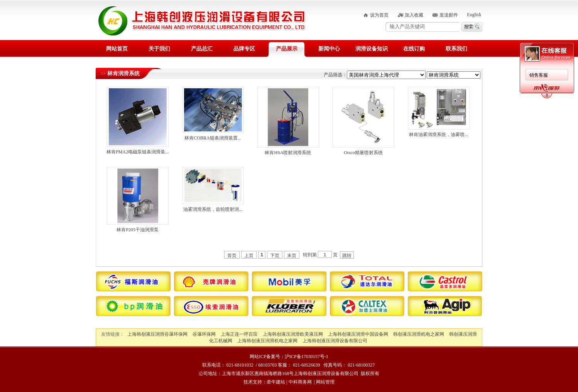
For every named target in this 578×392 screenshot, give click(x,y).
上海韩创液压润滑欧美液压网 (293, 334)
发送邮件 (449, 15)
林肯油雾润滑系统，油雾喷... (439, 135)
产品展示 (287, 49)
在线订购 (414, 49)
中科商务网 (300, 382)
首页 (232, 256)
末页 (292, 256)
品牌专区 (244, 49)
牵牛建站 (276, 382)
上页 (249, 256)
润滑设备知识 (372, 49)
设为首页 (379, 15)
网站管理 (325, 382)
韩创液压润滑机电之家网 (419, 334)
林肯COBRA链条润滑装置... (213, 138)
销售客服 (539, 75)
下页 (275, 256)
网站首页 (117, 49)
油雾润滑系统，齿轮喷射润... (213, 209)
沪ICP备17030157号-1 (307, 357)
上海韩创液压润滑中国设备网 (358, 334)
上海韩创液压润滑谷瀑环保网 (157, 334)
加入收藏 (414, 15)
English (474, 15)
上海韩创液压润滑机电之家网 (267, 341)
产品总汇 (202, 49)
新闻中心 (329, 49)
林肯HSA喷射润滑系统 (288, 153)
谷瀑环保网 (204, 334)
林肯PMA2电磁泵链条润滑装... (138, 152)
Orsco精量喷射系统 (363, 153)
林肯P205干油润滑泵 (138, 230)
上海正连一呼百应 (239, 334)
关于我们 (159, 49)
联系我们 (456, 49)
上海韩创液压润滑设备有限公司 (335, 341)
